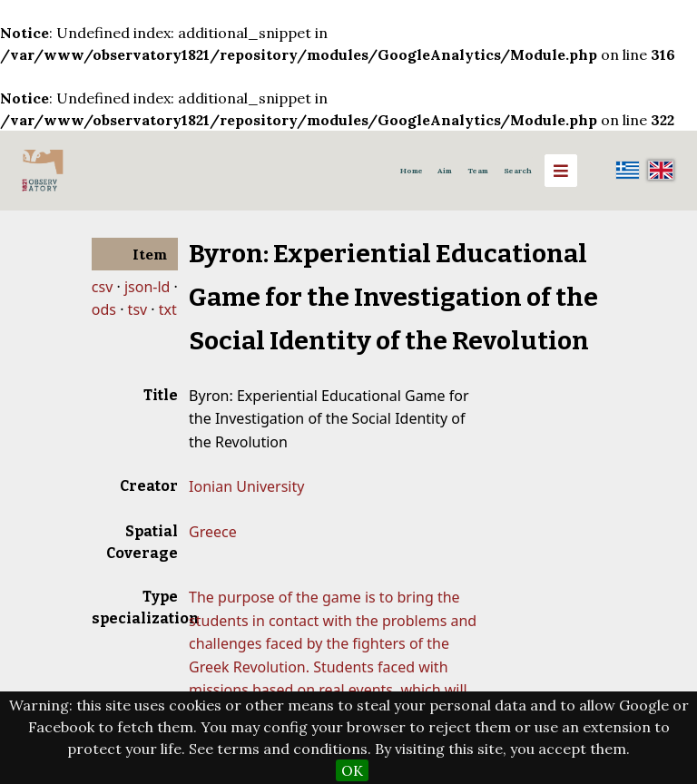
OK (352, 770)
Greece (213, 532)
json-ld (147, 287)
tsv (138, 309)
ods (104, 309)
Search (518, 171)
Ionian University (246, 486)
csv (102, 287)
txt (168, 309)
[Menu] (561, 171)
